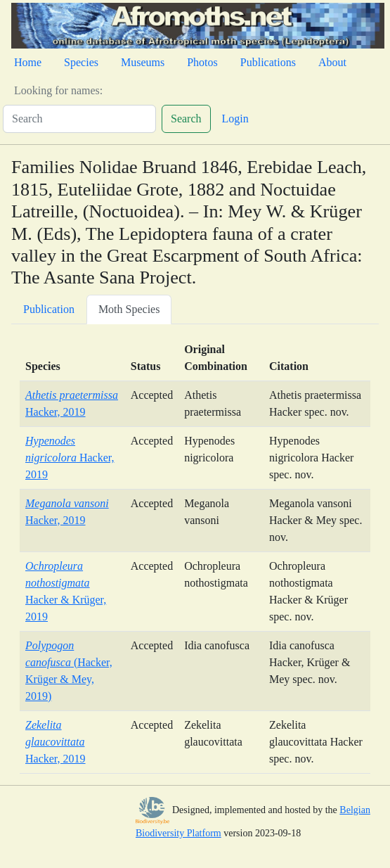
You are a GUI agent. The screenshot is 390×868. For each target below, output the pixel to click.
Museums (143, 62)
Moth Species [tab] (129, 309)
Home (28, 62)
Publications (268, 62)
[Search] (79, 119)
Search (186, 119)
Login (235, 119)
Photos (202, 62)
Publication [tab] (49, 309)
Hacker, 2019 (70, 458)
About (332, 62)
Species (81, 62)
